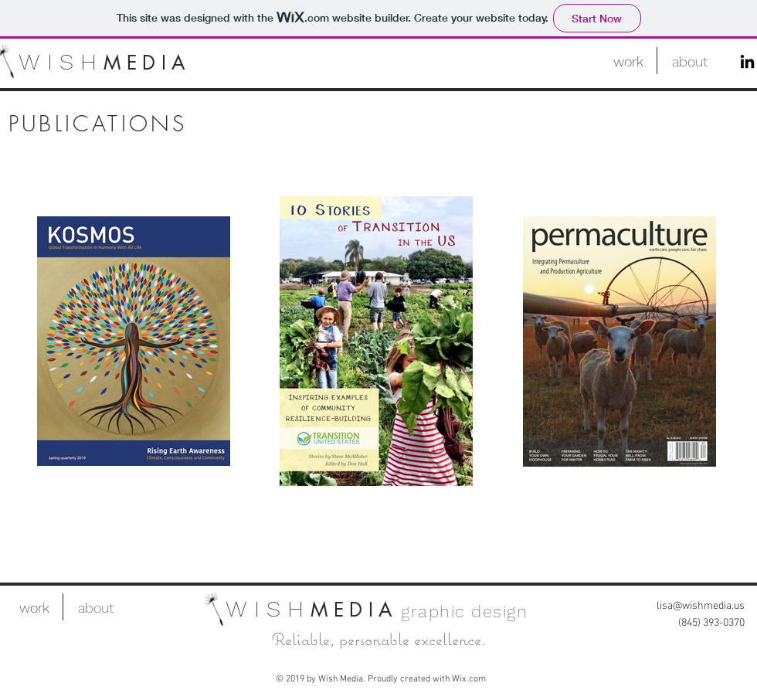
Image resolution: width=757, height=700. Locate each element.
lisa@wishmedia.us (701, 606)
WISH (61, 61)
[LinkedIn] (747, 61)
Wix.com (469, 679)
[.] (626, 63)
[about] (689, 61)
